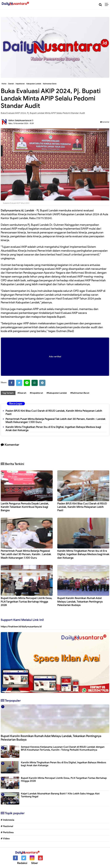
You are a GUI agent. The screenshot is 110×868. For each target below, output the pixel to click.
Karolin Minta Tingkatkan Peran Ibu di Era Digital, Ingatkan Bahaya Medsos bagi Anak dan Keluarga (83, 554)
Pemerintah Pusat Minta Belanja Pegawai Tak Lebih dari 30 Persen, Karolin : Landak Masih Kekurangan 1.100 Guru (55, 421)
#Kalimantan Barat (80, 393)
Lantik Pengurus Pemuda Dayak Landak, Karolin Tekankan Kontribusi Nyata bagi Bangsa (25, 507)
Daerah (11, 84)
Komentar (105, 122)
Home (4, 84)
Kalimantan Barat (50, 84)
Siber (35, 863)
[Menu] (107, 5)
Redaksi (22, 863)
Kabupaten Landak (34, 84)
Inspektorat (20, 84)
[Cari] (100, 5)
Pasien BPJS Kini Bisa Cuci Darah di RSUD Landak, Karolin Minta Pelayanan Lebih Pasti (54, 412)
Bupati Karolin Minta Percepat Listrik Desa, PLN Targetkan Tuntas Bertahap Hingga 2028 (26, 602)
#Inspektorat (36, 393)
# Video (5, 839)
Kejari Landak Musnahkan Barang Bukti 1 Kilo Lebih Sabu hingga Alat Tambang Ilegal (60, 795)
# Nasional (7, 826)
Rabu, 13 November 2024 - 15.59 (21, 123)
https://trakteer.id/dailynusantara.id (21, 627)
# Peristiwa (7, 832)
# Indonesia (7, 820)
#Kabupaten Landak (57, 393)
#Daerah (22, 393)
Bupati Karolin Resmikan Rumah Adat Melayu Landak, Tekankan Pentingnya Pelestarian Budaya (80, 602)
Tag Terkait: (8, 393)
